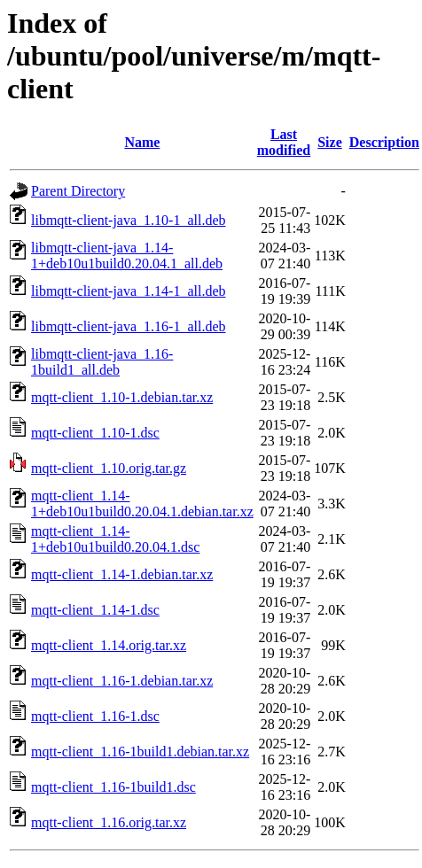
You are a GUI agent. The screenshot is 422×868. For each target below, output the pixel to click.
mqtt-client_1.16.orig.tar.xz (109, 822)
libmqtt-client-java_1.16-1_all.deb (129, 326)
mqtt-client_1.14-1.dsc (95, 610)
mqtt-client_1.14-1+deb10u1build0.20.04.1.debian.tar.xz (142, 504)
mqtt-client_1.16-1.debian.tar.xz (122, 681)
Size (330, 142)
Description (384, 142)
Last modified (284, 142)
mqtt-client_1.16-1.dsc (95, 716)
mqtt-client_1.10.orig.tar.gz (109, 468)
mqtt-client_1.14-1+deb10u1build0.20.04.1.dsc (115, 539)
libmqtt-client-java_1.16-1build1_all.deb (102, 362)
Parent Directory (78, 191)
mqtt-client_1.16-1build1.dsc (113, 787)
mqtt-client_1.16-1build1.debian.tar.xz (140, 752)
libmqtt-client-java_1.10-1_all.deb (129, 220)
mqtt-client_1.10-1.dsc (95, 433)
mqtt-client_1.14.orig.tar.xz (109, 645)
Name (142, 142)
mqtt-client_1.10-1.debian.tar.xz (122, 397)
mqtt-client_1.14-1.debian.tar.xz (122, 574)
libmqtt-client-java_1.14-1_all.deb (129, 291)
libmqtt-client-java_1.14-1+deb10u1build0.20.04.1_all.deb (127, 256)
